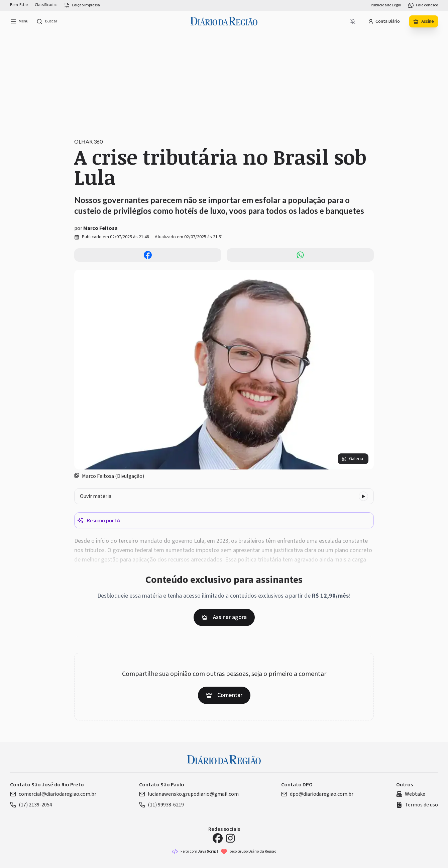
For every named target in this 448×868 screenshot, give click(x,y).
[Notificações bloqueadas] (353, 21)
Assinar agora (224, 617)
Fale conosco (423, 5)
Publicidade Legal (386, 5)
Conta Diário (384, 21)
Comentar (224, 695)
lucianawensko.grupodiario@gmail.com (189, 794)
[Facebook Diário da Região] (218, 838)
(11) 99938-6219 (161, 805)
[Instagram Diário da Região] (230, 838)
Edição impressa (82, 5)
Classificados (46, 5)
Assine (424, 21)
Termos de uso (417, 805)
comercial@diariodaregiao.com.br (53, 794)
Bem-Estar (19, 5)
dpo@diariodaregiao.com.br (317, 794)
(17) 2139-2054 (31, 805)
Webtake (411, 794)
